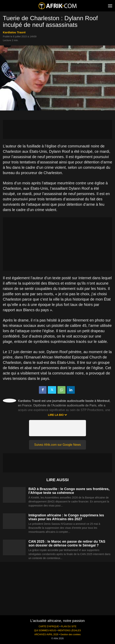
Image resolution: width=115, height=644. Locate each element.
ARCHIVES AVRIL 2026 (46, 634)
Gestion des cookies (70, 634)
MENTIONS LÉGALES (69, 630)
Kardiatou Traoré (14, 32)
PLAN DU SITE (69, 626)
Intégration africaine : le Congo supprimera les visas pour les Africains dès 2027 (66, 517)
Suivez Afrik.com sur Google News (57, 445)
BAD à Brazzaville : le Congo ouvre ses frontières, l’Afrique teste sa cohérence (69, 491)
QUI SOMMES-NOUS (45, 630)
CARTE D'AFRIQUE (49, 626)
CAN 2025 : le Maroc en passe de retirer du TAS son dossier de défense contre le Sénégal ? (67, 543)
